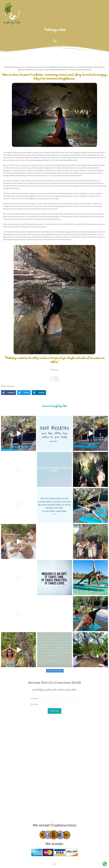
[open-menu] (107, 14)
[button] (9, 393)
